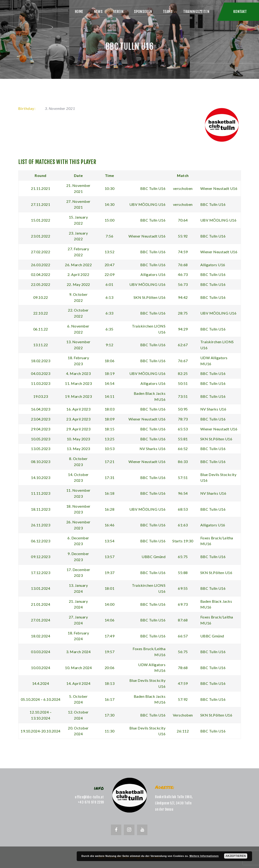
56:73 (183, 284)
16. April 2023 (78, 409)
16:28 (110, 509)
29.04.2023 (41, 429)
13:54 (110, 541)
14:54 (110, 383)
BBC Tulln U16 (153, 188)
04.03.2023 (41, 373)
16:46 (110, 525)
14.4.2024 (41, 683)
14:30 (110, 204)
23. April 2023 (78, 419)
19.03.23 (41, 396)
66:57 (183, 636)
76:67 (183, 361)
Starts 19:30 (183, 541)
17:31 (110, 477)
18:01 (110, 588)
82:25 (183, 373)
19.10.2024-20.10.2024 (41, 731)
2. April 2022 (78, 274)
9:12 (109, 345)
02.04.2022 (41, 274)
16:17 (110, 699)
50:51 (183, 383)
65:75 (183, 557)
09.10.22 (41, 297)
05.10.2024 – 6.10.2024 (41, 699)
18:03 (110, 409)
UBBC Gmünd (154, 557)
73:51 (183, 396)
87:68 (183, 620)
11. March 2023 (78, 383)
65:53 (183, 429)
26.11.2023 (41, 525)
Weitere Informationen (204, 856)
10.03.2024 (41, 668)
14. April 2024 (78, 683)
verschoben (183, 188)
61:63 (183, 525)
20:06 (110, 668)
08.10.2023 (41, 462)
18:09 (110, 419)
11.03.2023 (41, 383)
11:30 (110, 731)
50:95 (183, 409)
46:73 (183, 274)
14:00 (110, 604)
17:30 (110, 715)
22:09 (110, 274)
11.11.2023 (41, 493)
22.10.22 (41, 313)
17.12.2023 (41, 573)
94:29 (183, 329)
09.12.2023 (41, 557)
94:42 (183, 297)
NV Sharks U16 (213, 409)
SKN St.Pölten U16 (150, 297)
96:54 (183, 493)
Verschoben (183, 715)
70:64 (183, 220)
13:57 (110, 557)
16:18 (110, 493)
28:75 (183, 313)
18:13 (110, 683)
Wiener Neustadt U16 (219, 188)
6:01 (109, 284)
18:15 (110, 429)
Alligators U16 (213, 265)
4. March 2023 (78, 373)
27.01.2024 (41, 620)
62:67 (183, 345)
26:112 (183, 731)
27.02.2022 (41, 252)
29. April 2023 (78, 429)
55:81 (183, 439)
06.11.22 (41, 329)
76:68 (183, 265)
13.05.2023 (41, 449)
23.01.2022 (41, 236)
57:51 (183, 477)
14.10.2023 (41, 477)
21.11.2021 (41, 188)
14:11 (110, 396)
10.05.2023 (41, 439)
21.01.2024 (41, 604)
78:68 (183, 668)
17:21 (110, 462)
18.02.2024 (41, 636)
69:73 (183, 604)
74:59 (183, 252)
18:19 (110, 373)
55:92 (183, 236)
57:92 (183, 699)
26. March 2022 (78, 265)
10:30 (110, 188)
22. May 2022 (78, 284)
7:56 (109, 236)
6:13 (109, 297)
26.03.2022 (41, 265)
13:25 (110, 439)
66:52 (183, 449)
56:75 (183, 652)
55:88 (183, 573)
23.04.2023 (41, 419)
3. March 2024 (78, 652)
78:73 (183, 419)
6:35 (109, 329)
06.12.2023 (41, 541)
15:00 (110, 220)
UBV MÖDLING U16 (148, 204)
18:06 (110, 361)
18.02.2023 (41, 361)
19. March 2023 (78, 396)
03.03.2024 (41, 652)
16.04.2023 (41, 409)
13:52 (110, 252)
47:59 (183, 683)
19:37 (110, 573)
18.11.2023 (41, 509)
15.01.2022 (41, 220)
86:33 (183, 462)
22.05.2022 (41, 284)
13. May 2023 (78, 449)
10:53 (110, 449)
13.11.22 (41, 345)
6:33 (109, 313)
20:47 (110, 265)
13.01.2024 (41, 588)
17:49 (110, 636)
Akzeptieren (236, 856)
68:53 (183, 509)
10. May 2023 (78, 439)
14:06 (110, 620)
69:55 (183, 588)
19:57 (110, 652)
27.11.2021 (41, 204)
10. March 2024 (78, 668)
